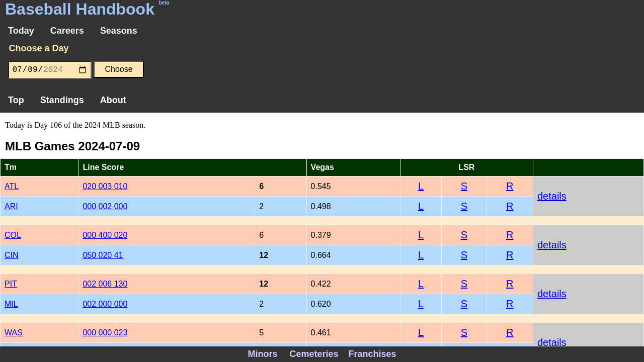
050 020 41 (103, 255)
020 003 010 (105, 186)
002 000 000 (105, 304)
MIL (11, 304)
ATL (12, 186)
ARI (11, 206)
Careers (67, 31)
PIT (11, 284)
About (113, 100)
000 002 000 (105, 206)
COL (13, 235)
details (552, 196)
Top (16, 100)
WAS (14, 333)
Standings (62, 100)
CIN (12, 255)
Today (21, 31)
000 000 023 (105, 333)
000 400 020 (105, 235)
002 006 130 (105, 284)
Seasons (119, 31)
